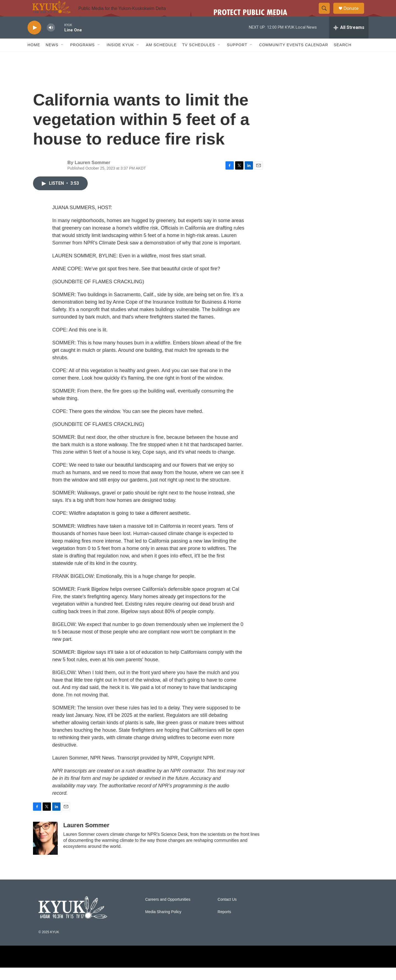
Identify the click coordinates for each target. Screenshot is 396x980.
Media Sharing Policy (163, 924)
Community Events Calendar (294, 57)
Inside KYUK (120, 57)
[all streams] (349, 40)
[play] (34, 40)
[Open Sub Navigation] (62, 57)
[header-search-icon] (327, 15)
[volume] (51, 40)
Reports (224, 924)
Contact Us (227, 912)
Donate (354, 14)
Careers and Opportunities (168, 912)
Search (342, 57)
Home (34, 57)
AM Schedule (161, 57)
